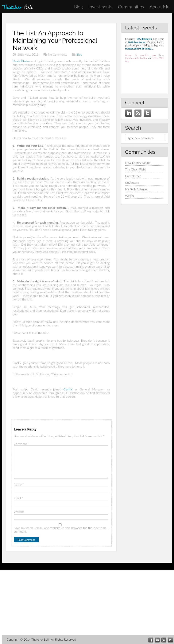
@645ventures (137, 42)
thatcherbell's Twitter (136, 58)
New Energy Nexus (138, 163)
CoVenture (132, 182)
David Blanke (21, 61)
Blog (78, 7)
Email (18, 498)
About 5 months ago (140, 55)
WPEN (130, 196)
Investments (100, 7)
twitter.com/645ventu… (139, 48)
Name (19, 484)
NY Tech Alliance (136, 189)
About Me (160, 7)
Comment (21, 444)
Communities (131, 7)
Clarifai (68, 389)
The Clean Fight (135, 169)
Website (19, 512)
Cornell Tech (133, 176)
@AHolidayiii (144, 39)
